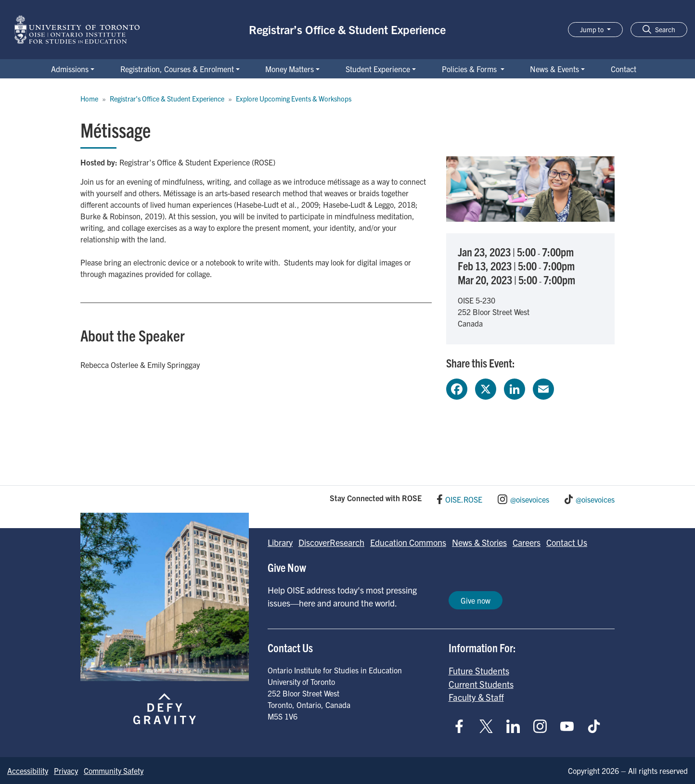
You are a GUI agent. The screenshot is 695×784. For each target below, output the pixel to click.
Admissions (70, 69)
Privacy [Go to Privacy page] (66, 771)
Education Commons (408, 542)
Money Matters (290, 69)
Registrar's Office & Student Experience (167, 99)
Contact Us (567, 542)
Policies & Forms (470, 69)
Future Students (479, 670)
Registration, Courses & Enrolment (177, 69)
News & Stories (479, 542)
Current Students (481, 684)
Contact (624, 69)
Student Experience (378, 69)
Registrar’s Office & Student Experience (347, 29)
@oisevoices (530, 499)
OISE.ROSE (464, 499)
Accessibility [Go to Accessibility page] (28, 771)
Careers (527, 542)
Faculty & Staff (476, 697)
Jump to (592, 29)
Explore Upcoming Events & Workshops (294, 99)
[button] (659, 30)
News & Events (554, 69)
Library (280, 542)
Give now (476, 600)
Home (89, 99)
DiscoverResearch (331, 542)
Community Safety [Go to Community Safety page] (114, 771)
